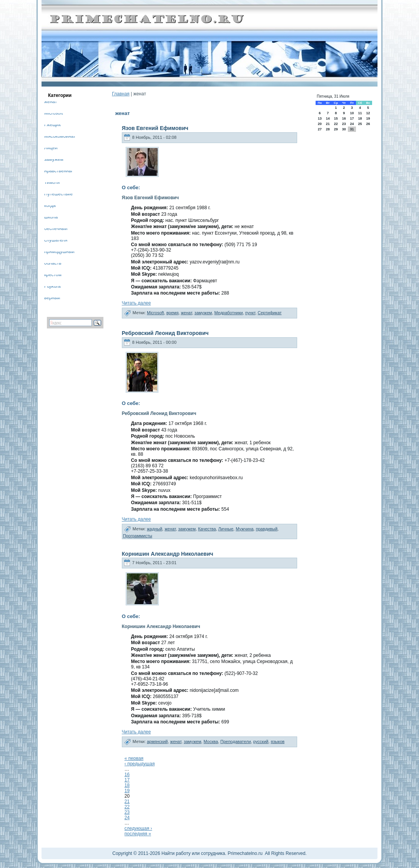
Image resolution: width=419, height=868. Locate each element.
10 (352, 113)
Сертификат (269, 313)
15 (336, 118)
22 (127, 807)
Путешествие (58, 195)
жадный (155, 529)
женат (51, 103)
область (53, 264)
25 (360, 124)
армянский (157, 741)
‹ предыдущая (140, 764)
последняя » (138, 834)
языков (278, 741)
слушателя (56, 241)
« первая (134, 758)
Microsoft (54, 114)
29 (336, 129)
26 (368, 124)
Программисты (138, 536)
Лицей (51, 149)
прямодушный (59, 253)
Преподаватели (235, 741)
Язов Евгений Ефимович (155, 128)
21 (127, 801)
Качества (207, 529)
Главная (121, 94)
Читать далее (136, 303)
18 (127, 785)
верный (52, 299)
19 (127, 791)
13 (320, 118)
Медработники (229, 313)
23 (127, 812)
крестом (53, 276)
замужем (54, 161)
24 (127, 818)
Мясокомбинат (60, 137)
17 (127, 780)
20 (320, 124)
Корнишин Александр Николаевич (168, 554)
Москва (211, 741)
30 (344, 129)
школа (51, 218)
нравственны (58, 172)
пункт (250, 313)
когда (50, 207)
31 (352, 129)
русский (261, 741)
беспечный (56, 230)
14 (328, 118)
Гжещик (52, 126)
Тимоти (52, 184)
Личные (226, 529)
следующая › (138, 828)
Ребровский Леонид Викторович (165, 333)
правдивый (266, 529)
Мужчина (244, 529)
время (173, 313)
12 (368, 113)
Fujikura (52, 287)
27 (320, 129)
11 (360, 113)
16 (127, 775)
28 (328, 129)
